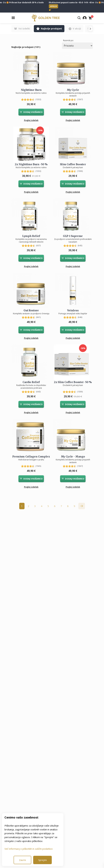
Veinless (73, 310)
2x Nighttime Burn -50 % (31, 164)
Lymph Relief (31, 236)
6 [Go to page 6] (55, 506)
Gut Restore (31, 310)
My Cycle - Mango (73, 457)
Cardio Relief (31, 382)
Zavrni (22, 860)
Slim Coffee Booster (73, 164)
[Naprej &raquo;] (82, 506)
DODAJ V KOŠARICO (31, 112)
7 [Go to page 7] (61, 506)
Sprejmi (42, 860)
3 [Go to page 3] (35, 506)
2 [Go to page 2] (28, 506)
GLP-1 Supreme (73, 236)
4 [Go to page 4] (42, 506)
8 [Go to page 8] (68, 506)
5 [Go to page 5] (48, 506)
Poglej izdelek (31, 120)
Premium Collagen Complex (31, 457)
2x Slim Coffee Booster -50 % (73, 382)
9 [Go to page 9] (74, 506)
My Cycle (73, 90)
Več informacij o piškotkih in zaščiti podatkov (29, 849)
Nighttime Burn (31, 90)
